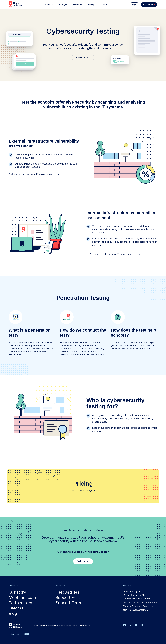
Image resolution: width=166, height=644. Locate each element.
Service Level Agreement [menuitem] (136, 610)
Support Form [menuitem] (68, 603)
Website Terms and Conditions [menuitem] (138, 606)
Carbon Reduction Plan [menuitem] (135, 595)
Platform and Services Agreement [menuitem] (140, 603)
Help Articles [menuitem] (67, 593)
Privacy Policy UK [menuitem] (132, 592)
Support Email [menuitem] (69, 598)
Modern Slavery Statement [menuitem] (137, 599)
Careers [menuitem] (16, 608)
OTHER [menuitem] (127, 585)
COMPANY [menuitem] (14, 585)
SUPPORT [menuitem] (61, 585)
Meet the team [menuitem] (22, 598)
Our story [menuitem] (17, 593)
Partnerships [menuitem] (20, 603)
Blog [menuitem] (13, 614)
